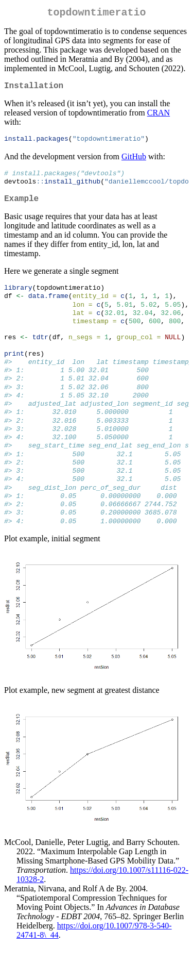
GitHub (134, 161)
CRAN (159, 117)
